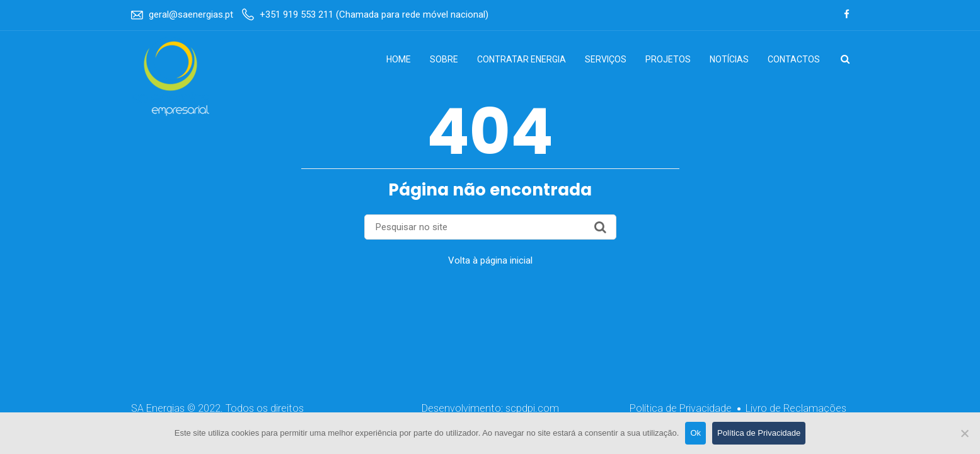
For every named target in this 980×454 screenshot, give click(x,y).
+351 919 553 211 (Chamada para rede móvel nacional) (374, 15)
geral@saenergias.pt (191, 15)
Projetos (668, 59)
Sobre (444, 59)
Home (399, 59)
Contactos (794, 59)
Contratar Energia (522, 59)
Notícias (729, 59)
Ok (695, 433)
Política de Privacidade (681, 408)
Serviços (606, 59)
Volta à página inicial (490, 260)
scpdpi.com (532, 408)
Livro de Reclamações (796, 408)
